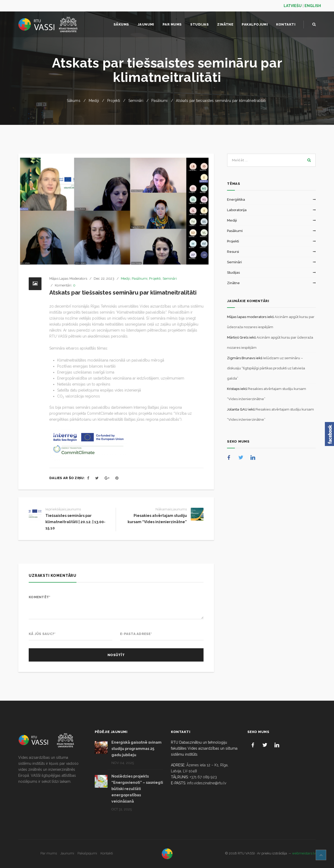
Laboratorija (237, 210)
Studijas (233, 273)
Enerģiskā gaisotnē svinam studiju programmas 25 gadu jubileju (136, 749)
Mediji (94, 101)
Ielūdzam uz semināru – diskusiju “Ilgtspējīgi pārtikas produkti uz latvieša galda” (266, 368)
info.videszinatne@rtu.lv (207, 783)
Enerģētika (236, 200)
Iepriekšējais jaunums (63, 509)
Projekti (114, 101)
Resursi (233, 252)
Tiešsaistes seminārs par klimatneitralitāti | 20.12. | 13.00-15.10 (75, 522)
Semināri (136, 101)
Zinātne (233, 283)
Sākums (74, 101)
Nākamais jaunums (171, 509)
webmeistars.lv (304, 853)
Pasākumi (159, 101)
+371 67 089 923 (203, 777)
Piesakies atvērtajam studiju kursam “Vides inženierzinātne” (157, 519)
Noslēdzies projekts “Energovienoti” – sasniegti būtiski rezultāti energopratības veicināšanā (137, 789)
